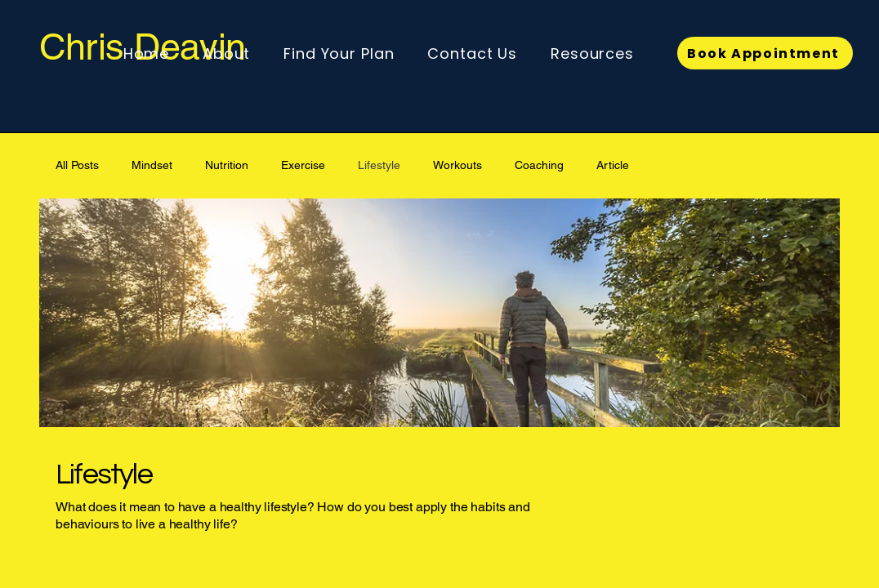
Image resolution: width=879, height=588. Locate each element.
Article (613, 165)
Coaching (539, 165)
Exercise (303, 165)
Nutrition (227, 165)
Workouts (457, 165)
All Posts (77, 165)
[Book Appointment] (765, 53)
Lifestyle (379, 165)
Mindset (152, 165)
